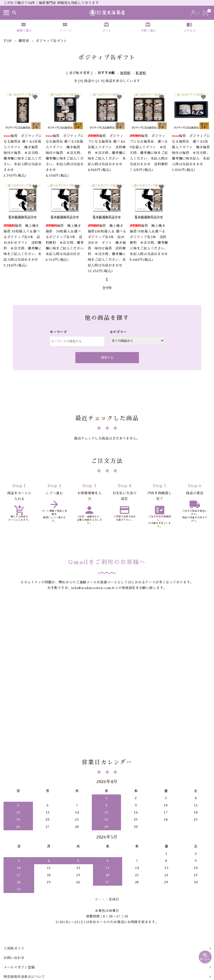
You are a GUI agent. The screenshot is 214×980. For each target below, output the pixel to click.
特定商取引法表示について (24, 921)
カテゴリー (118, 332)
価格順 (125, 73)
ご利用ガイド (14, 893)
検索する (107, 358)
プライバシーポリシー (21, 931)
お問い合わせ (14, 902)
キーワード (58, 332)
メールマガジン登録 (19, 912)
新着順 (141, 73)
